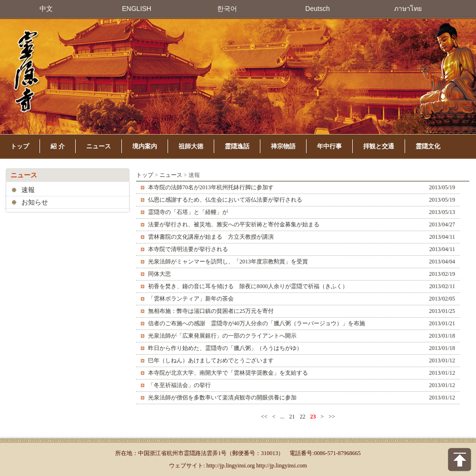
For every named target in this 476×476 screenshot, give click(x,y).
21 (292, 417)
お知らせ (35, 202)
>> (332, 417)
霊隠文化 (428, 146)
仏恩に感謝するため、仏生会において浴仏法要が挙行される (225, 200)
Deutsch (317, 9)
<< (264, 417)
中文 (46, 9)
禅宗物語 (283, 146)
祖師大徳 (191, 146)
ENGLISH (136, 9)
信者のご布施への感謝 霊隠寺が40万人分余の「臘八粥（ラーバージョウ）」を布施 (257, 323)
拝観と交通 (379, 146)
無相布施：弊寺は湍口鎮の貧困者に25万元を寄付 (211, 311)
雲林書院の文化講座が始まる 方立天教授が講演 (211, 237)
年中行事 (329, 146)
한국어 (227, 9)
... (283, 417)
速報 (28, 190)
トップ (20, 146)
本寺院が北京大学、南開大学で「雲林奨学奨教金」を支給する (228, 373)
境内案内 (145, 146)
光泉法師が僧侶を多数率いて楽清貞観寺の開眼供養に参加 (222, 398)
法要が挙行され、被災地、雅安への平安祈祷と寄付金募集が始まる (234, 224)
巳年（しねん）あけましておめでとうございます (211, 360)
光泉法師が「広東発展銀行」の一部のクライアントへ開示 (222, 336)
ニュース (99, 146)
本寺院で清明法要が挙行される (188, 249)
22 (303, 417)
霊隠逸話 (237, 146)
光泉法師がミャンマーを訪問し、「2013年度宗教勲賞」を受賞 (228, 262)
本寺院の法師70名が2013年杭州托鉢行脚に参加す (211, 187)
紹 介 (58, 146)
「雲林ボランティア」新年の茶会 (191, 299)
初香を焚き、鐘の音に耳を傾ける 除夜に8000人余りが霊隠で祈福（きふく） (248, 286)
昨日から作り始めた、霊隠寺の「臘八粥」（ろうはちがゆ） (225, 348)
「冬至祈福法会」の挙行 (179, 385)
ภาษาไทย (408, 9)
